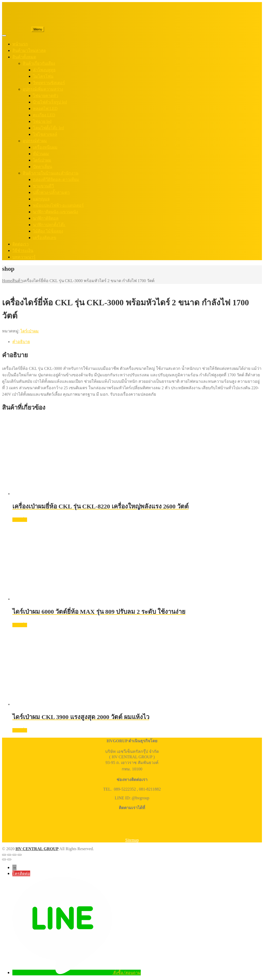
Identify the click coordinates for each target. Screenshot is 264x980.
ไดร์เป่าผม (42, 160)
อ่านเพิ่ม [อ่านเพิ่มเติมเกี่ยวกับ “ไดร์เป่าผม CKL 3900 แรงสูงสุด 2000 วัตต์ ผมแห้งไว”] (20, 730)
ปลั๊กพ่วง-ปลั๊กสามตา (51, 192)
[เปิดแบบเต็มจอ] (9, 855)
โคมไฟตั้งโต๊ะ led (48, 128)
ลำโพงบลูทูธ (44, 70)
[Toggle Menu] (4, 36)
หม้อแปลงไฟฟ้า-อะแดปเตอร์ (58, 205)
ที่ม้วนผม (41, 154)
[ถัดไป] (9, 859)
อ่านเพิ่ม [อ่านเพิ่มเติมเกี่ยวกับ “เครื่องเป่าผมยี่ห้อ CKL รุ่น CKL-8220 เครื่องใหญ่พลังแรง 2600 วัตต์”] (20, 520)
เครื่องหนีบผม (45, 147)
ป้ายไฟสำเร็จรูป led (50, 102)
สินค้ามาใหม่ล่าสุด (29, 50)
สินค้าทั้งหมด (24, 57)
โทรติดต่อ (21, 873)
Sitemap (132, 840)
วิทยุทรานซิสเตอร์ (49, 83)
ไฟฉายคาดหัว (46, 96)
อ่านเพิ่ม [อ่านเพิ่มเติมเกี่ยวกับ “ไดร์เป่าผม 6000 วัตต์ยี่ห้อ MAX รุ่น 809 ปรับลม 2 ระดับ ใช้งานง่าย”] (20, 625)
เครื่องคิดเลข (45, 238)
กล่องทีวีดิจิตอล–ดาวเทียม (56, 180)
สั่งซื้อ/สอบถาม (127, 973)
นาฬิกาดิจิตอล (46, 218)
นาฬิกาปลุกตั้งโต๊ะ (49, 225)
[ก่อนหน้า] (4, 859)
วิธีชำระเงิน (23, 250)
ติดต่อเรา (20, 244)
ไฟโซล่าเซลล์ (45, 134)
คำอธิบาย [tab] (21, 342)
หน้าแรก (20, 44)
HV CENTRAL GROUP (37, 849)
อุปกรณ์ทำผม (35, 141)
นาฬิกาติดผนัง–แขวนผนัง (56, 212)
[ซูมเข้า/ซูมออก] (4, 855)
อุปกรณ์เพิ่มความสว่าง (43, 89)
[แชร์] (14, 855)
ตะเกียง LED (44, 115)
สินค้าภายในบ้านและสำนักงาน (51, 173)
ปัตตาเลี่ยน (43, 167)
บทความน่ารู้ (24, 257)
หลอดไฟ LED (45, 109)
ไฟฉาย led (42, 121)
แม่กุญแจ (41, 199)
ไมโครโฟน (43, 76)
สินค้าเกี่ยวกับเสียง (39, 63)
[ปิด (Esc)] (20, 855)
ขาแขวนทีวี (43, 186)
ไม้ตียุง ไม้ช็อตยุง (48, 231)
